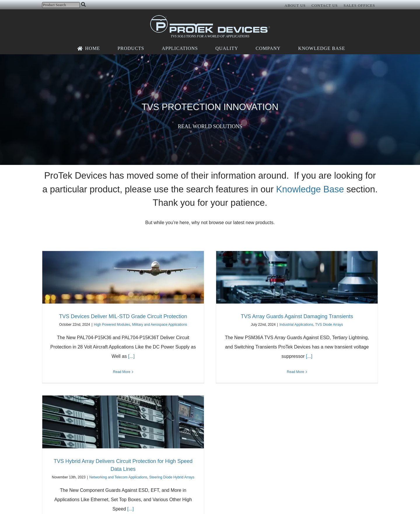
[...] (131, 356)
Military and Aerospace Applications (160, 325)
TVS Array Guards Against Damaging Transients (297, 316)
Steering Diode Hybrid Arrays (172, 477)
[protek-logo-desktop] (210, 17)
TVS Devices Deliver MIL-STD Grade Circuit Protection (123, 316)
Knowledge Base (310, 189)
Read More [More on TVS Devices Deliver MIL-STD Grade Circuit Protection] (121, 372)
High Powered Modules (112, 325)
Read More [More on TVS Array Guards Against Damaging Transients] (295, 372)
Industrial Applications (296, 325)
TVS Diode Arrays (329, 325)
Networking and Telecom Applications (118, 477)
